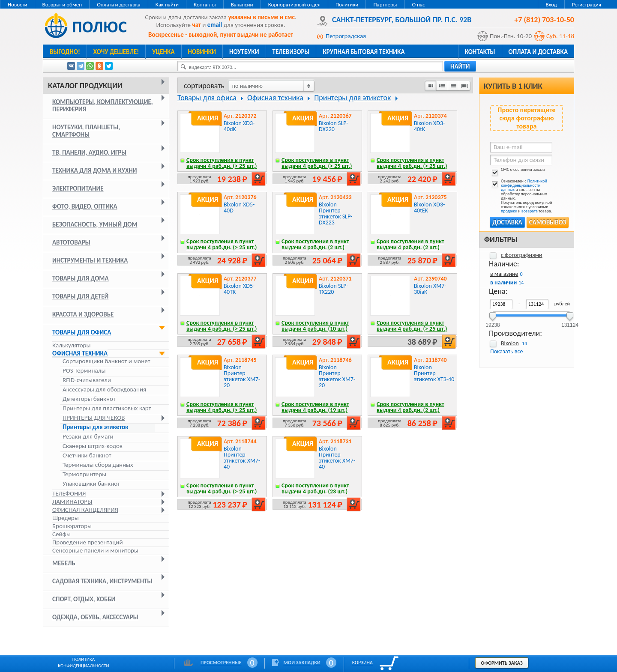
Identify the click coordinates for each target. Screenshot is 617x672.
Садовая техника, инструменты (102, 581)
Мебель (64, 563)
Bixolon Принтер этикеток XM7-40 (242, 458)
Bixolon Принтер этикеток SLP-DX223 (335, 214)
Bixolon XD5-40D (239, 208)
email (215, 25)
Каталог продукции (85, 86)
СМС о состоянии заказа (517, 171)
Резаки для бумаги (88, 437)
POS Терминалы (84, 371)
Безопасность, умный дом (95, 224)
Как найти (167, 4)
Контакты (205, 4)
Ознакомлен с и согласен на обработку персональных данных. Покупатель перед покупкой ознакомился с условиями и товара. (521, 196)
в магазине (504, 274)
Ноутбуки (244, 52)
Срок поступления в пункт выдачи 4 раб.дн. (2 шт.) (315, 244)
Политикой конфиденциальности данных (524, 185)
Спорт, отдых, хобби (84, 599)
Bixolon (510, 343)
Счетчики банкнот (87, 455)
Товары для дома (81, 278)
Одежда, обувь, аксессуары (95, 617)
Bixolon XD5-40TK (239, 289)
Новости (18, 4)
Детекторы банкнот (89, 399)
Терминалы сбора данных (98, 465)
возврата (530, 211)
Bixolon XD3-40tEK (429, 208)
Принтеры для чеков (94, 418)
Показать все (506, 351)
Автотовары (71, 242)
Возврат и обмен (62, 4)
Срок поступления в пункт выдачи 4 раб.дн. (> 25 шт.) (222, 163)
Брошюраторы (72, 526)
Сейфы (61, 534)
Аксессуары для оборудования (104, 390)
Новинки (202, 52)
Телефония (69, 493)
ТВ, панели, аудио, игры (89, 152)
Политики (347, 4)
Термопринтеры (84, 474)
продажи (509, 211)
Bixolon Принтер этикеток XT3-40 (434, 373)
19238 (493, 322)
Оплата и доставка (118, 4)
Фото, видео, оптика (85, 206)
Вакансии (242, 4)
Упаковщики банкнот (91, 484)
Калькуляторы (71, 345)
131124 (570, 322)
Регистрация (587, 4)
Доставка (507, 222)
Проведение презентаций (88, 542)
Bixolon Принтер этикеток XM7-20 (242, 376)
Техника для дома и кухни (95, 170)
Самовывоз (548, 222)
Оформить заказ (502, 663)
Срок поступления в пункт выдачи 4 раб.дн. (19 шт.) (315, 407)
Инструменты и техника (90, 260)
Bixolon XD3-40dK (239, 126)
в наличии (503, 282)
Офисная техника (80, 353)
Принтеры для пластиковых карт (107, 408)
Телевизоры (291, 52)
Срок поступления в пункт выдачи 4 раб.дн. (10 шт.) (315, 326)
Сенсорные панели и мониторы (95, 550)
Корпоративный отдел (294, 4)
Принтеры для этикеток (96, 427)
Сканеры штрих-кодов (93, 446)
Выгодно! (65, 52)
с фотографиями (522, 255)
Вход (551, 4)
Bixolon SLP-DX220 (333, 126)
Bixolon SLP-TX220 (333, 289)
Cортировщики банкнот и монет (106, 361)
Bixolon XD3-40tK (429, 126)
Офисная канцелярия (85, 510)
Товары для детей (80, 296)
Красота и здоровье (83, 314)
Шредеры (66, 518)
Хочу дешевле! (116, 52)
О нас (419, 4)
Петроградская (346, 36)
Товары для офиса (82, 332)
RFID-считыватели (87, 380)
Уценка (163, 52)
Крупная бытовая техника (364, 52)
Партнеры (385, 4)
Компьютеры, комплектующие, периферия (103, 106)
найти (460, 66)
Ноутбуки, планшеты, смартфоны (86, 131)
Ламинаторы (72, 502)
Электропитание (78, 188)
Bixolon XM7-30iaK (430, 289)
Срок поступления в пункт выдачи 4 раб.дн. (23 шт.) (315, 488)
